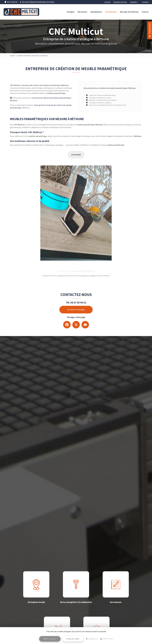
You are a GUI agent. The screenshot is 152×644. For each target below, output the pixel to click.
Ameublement (96, 12)
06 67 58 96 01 (11, 2)
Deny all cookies (73, 639)
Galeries (133, 2)
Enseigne (71, 12)
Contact (145, 2)
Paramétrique (111, 12)
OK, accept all (50, 639)
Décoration (82, 12)
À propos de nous (120, 2)
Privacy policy (107, 639)
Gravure (145, 12)
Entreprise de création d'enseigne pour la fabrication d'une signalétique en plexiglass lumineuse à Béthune (76, 276)
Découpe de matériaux (129, 12)
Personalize (92, 639)
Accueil (107, 2)
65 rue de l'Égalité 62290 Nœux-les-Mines (38, 2)
